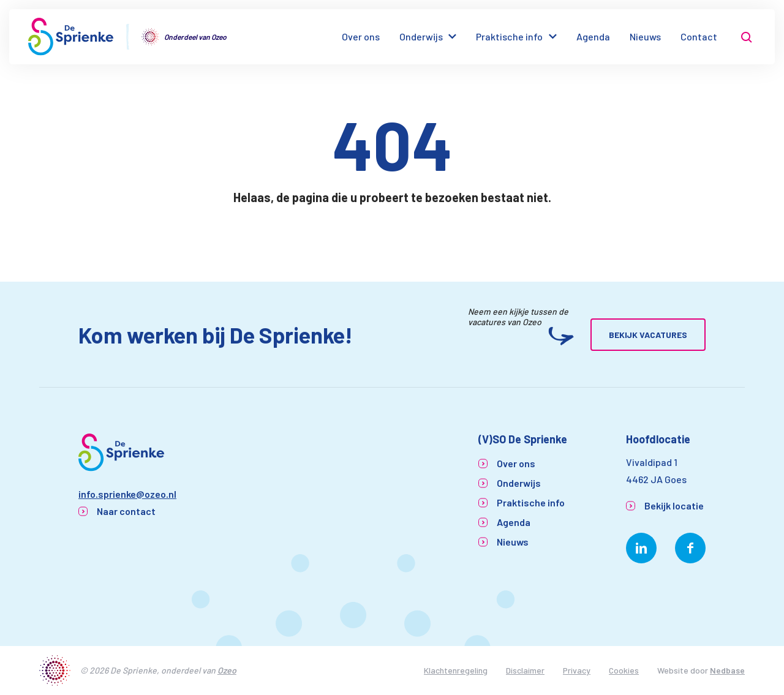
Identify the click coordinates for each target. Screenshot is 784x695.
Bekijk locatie (674, 505)
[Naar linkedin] (641, 548)
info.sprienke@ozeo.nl (127, 494)
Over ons (361, 36)
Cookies (624, 670)
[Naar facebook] (690, 548)
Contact (699, 36)
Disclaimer (525, 670)
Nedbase (727, 670)
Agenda (593, 36)
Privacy (577, 670)
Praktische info (509, 36)
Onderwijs (421, 36)
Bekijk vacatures (648, 335)
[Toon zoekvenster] (747, 37)
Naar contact (126, 511)
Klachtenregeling (456, 670)
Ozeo (227, 670)
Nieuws (645, 36)
